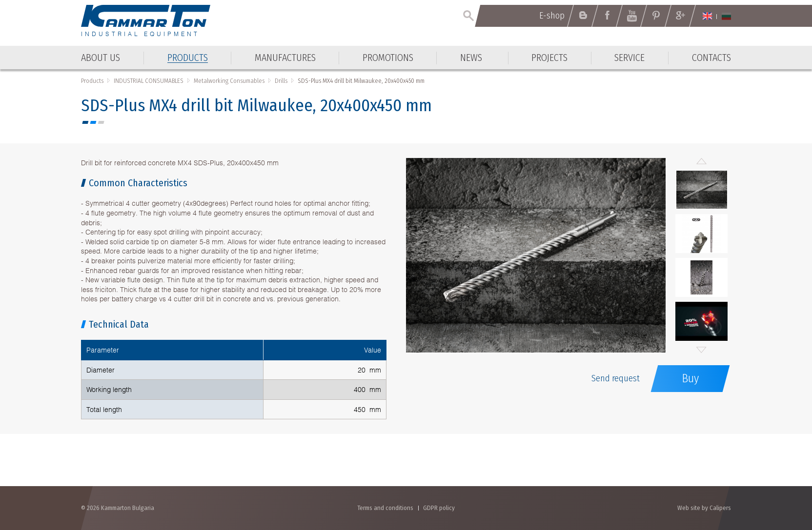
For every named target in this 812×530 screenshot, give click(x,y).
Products (92, 81)
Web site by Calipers (704, 508)
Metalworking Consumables (229, 81)
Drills (281, 81)
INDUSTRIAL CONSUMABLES (149, 81)
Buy (690, 378)
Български (726, 16)
